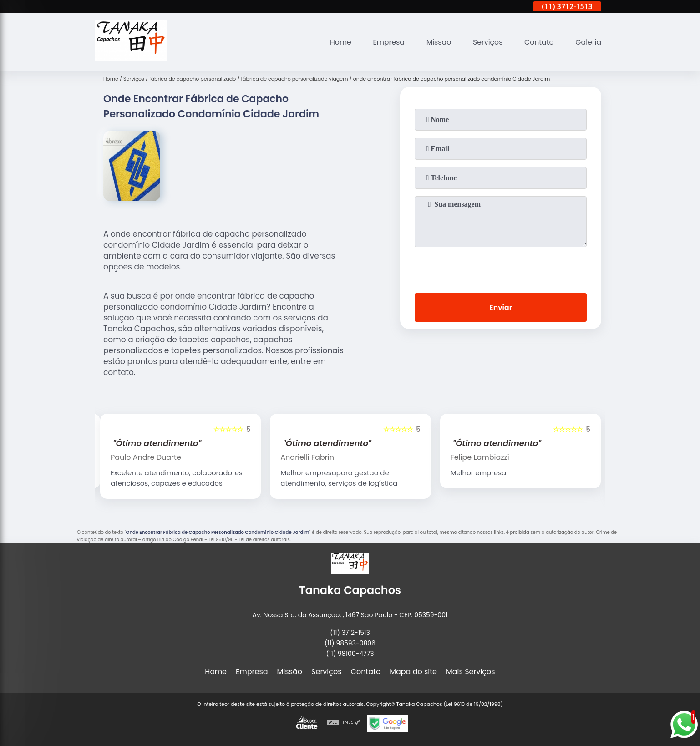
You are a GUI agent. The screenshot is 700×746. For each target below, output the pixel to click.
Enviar (501, 307)
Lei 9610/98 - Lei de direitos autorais (249, 540)
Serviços (486, 42)
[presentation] (501, 268)
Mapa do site (413, 672)
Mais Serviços (471, 672)
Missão (437, 42)
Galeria (588, 42)
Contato (538, 42)
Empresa (386, 42)
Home (337, 42)
